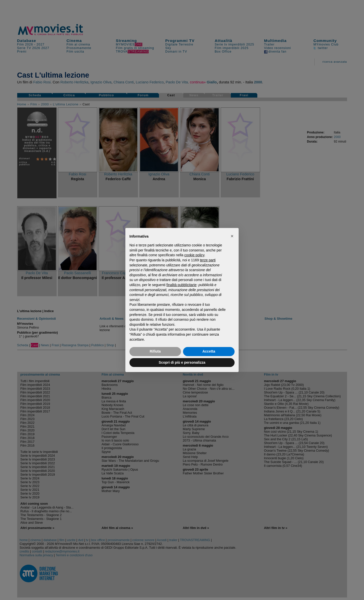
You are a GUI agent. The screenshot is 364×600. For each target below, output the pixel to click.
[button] (232, 236)
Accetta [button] (209, 351)
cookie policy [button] (194, 255)
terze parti (208, 260)
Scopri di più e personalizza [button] (182, 362)
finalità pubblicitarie (181, 285)
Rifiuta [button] (155, 351)
